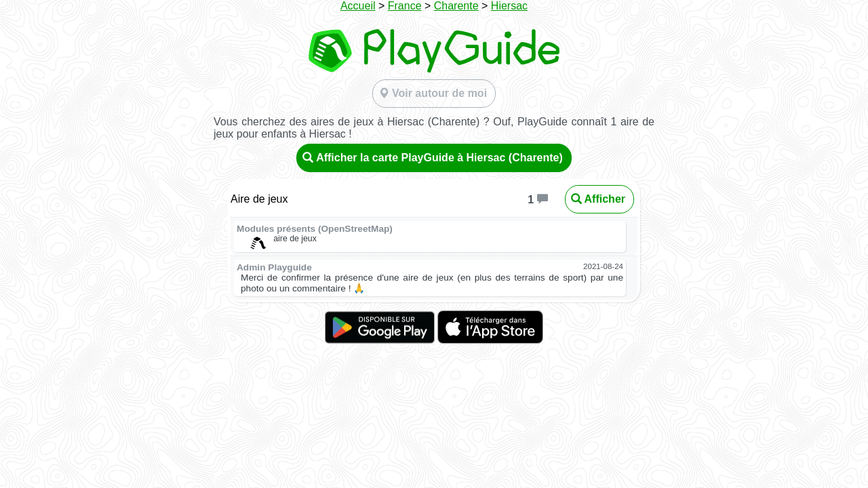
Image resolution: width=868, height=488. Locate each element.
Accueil (358, 6)
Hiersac (509, 6)
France (405, 6)
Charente (456, 6)
